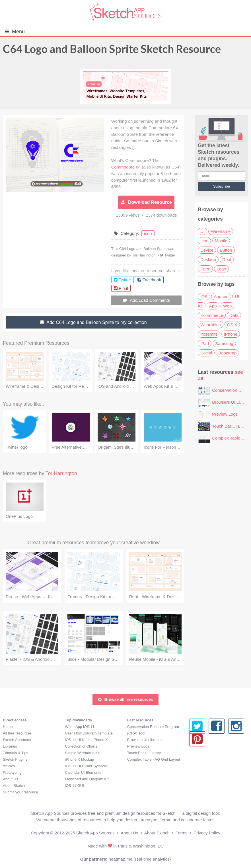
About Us (10, 779)
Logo (221, 269)
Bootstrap (227, 353)
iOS (204, 296)
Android (221, 296)
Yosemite (209, 334)
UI (202, 231)
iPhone (231, 334)
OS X (232, 325)
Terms (182, 833)
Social (206, 353)
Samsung (224, 343)
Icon (204, 241)
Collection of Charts (81, 746)
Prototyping (12, 772)
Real (227, 259)
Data (234, 315)
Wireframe (221, 231)
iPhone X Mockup (79, 759)
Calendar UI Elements (83, 772)
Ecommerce (212, 315)
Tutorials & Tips (16, 753)
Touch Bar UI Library (232, 426)
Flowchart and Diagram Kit (87, 779)
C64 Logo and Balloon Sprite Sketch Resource (112, 49)
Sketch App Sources (95, 833)
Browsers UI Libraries (145, 740)
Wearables (210, 325)
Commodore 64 (126, 167)
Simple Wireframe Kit (82, 753)
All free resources (17, 733)
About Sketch (14, 786)
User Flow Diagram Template (89, 733)
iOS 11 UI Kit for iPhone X (86, 740)
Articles (9, 766)
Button (226, 250)
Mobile (221, 241)
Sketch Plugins (15, 759)
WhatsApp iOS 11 (80, 727)
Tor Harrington (144, 255)
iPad (205, 343)
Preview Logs (225, 414)
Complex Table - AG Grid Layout (154, 759)
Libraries (10, 746)
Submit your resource (20, 792)
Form (205, 269)
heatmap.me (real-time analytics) (140, 859)
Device (207, 250)
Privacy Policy (207, 833)
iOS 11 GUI (74, 786)
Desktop (208, 259)
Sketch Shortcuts (17, 740)
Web (228, 306)
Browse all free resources (126, 699)
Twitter (170, 255)
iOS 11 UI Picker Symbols (86, 766)
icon (148, 233)
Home (8, 727)
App (213, 306)
